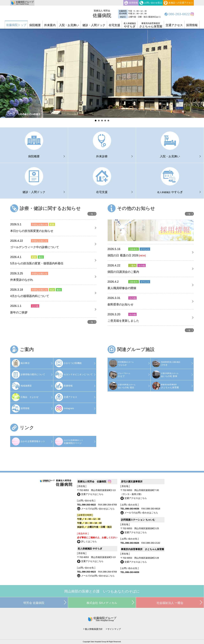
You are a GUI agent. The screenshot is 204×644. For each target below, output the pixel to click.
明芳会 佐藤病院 (34, 603)
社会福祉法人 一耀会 (170, 603)
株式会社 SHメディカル (102, 603)
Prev (4, 74)
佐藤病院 (102, 14)
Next (200, 74)
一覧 (91, 214)
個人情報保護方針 (94, 629)
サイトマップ (114, 629)
